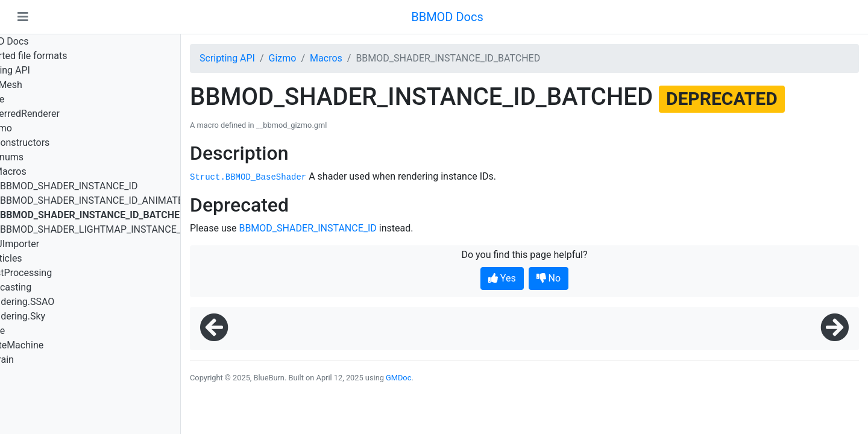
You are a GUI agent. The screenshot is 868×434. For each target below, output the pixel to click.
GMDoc (398, 378)
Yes (502, 278)
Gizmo (283, 58)
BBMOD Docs (447, 17)
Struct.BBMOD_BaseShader (248, 177)
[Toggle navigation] (23, 17)
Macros (326, 58)
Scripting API (227, 58)
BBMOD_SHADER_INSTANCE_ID (307, 228)
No (549, 278)
